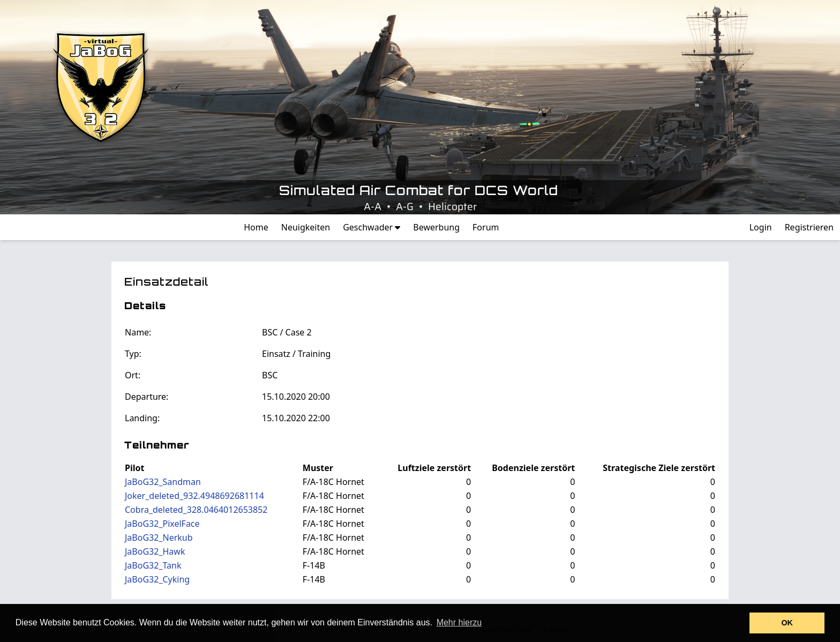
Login (761, 227)
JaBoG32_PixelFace (162, 524)
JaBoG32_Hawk (155, 551)
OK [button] (787, 623)
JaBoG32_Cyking (157, 579)
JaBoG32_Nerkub (159, 538)
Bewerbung (436, 227)
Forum (486, 227)
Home (256, 227)
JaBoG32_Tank (153, 565)
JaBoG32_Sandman (163, 482)
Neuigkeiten (306, 227)
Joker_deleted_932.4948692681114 (194, 496)
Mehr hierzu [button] (459, 622)
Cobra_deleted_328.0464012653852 (196, 510)
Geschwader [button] (372, 227)
